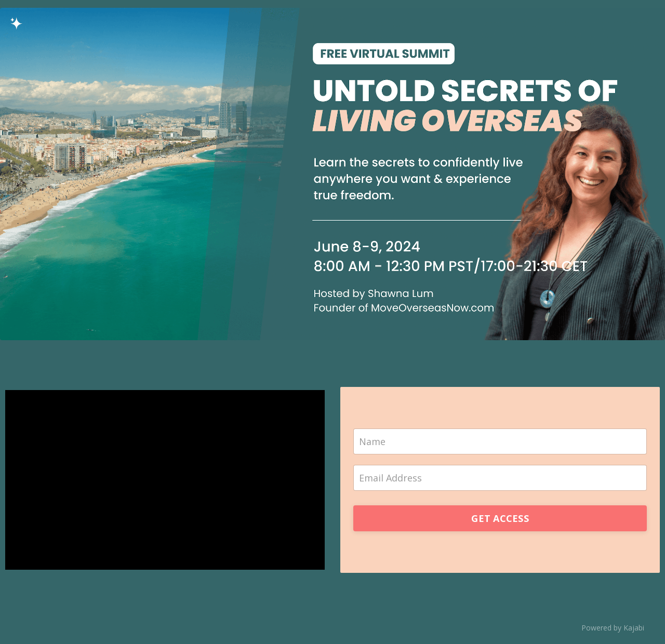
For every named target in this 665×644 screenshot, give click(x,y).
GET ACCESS (500, 518)
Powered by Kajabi (613, 628)
